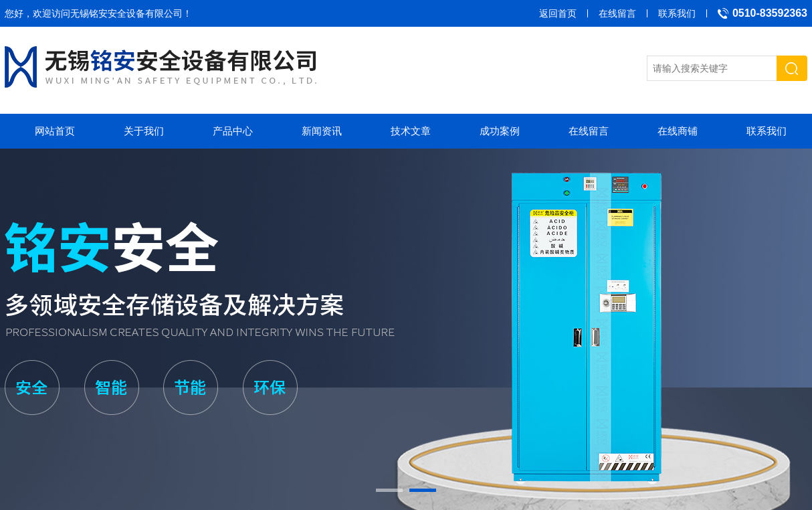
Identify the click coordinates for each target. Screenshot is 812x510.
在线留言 (617, 13)
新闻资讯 (322, 131)
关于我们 (144, 131)
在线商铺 (678, 131)
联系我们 (677, 13)
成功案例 (500, 131)
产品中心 (233, 131)
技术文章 (411, 131)
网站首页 (55, 131)
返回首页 (558, 13)
